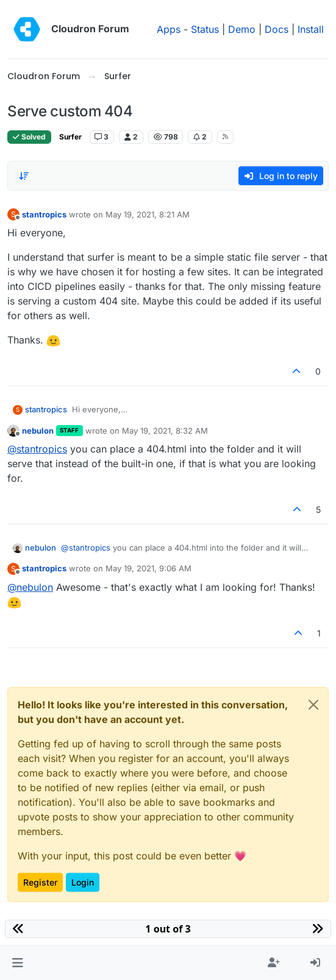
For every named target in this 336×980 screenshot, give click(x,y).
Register (40, 882)
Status (205, 29)
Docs (277, 29)
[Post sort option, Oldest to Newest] (24, 176)
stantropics (44, 214)
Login (83, 882)
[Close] (313, 705)
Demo (242, 29)
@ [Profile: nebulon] (30, 587)
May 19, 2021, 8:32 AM (165, 431)
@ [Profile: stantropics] (37, 449)
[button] (17, 963)
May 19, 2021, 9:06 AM (148, 568)
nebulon (38, 431)
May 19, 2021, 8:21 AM (148, 214)
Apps (169, 29)
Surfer (70, 137)
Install (311, 29)
